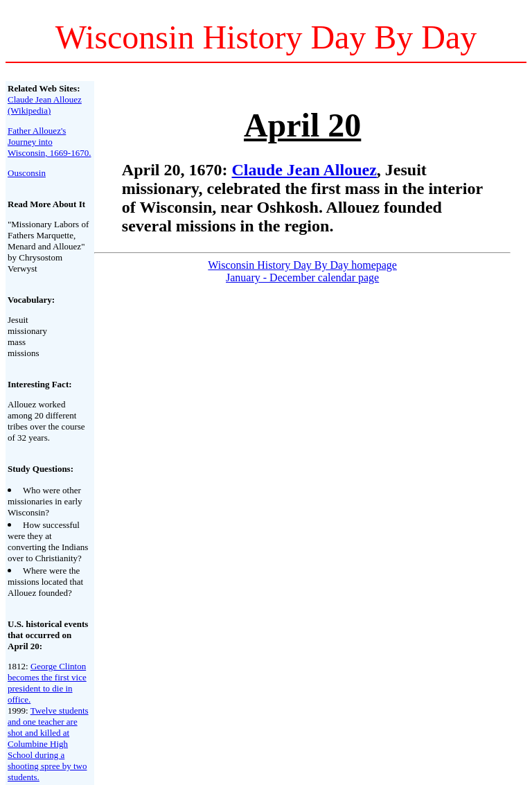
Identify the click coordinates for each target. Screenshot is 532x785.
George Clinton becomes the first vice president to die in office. (47, 683)
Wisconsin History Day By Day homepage (302, 265)
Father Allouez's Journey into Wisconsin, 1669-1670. (49, 142)
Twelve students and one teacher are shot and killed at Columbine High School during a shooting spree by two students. (48, 744)
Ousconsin (27, 173)
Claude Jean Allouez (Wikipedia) (45, 105)
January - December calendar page (302, 277)
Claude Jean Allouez (304, 170)
